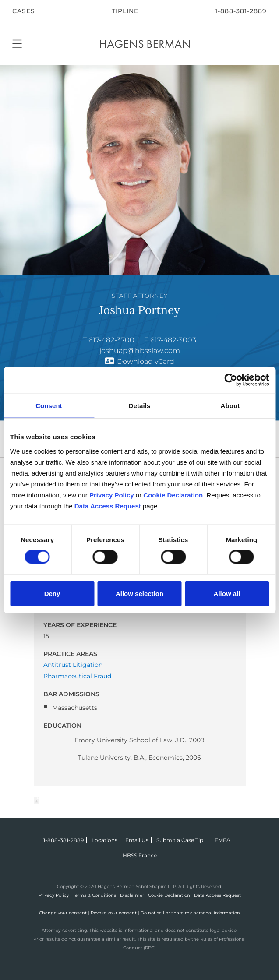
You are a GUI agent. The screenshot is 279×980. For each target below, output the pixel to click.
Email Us (137, 840)
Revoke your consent (114, 913)
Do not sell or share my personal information (190, 913)
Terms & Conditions (94, 895)
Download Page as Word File (37, 800)
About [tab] (230, 406)
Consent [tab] (49, 406)
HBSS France (140, 855)
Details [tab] (140, 406)
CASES (24, 11)
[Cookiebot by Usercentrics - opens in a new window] (231, 380)
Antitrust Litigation (73, 665)
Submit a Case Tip (180, 840)
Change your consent (63, 913)
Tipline (125, 11)
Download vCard (146, 361)
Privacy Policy (54, 895)
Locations (104, 840)
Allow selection (139, 593)
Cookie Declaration (169, 895)
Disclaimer (132, 895)
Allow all (227, 593)
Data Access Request (217, 895)
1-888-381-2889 (241, 11)
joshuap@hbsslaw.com (140, 351)
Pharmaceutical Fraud (77, 676)
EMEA (222, 840)
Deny (52, 593)
